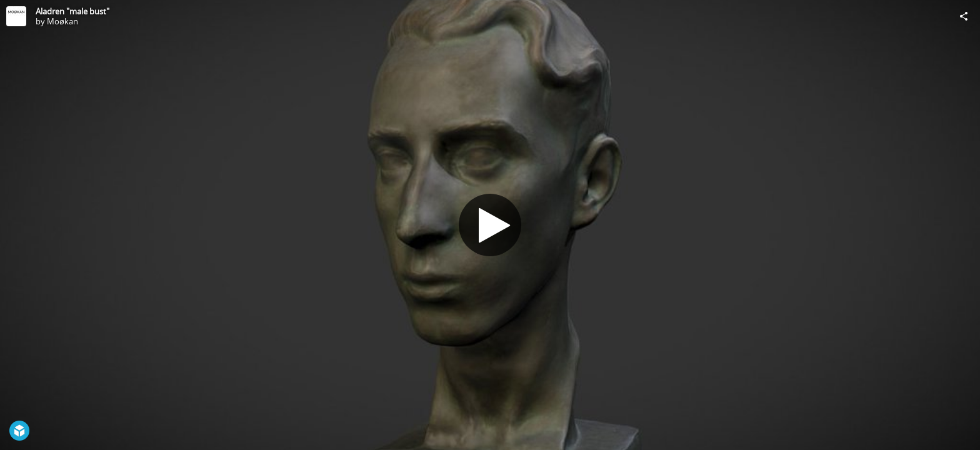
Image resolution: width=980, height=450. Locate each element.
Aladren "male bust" (72, 11)
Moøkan (62, 21)
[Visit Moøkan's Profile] (16, 16)
